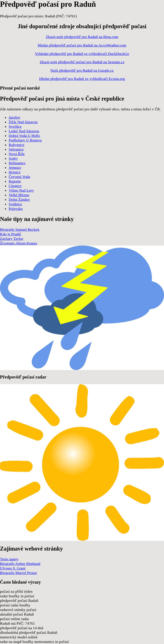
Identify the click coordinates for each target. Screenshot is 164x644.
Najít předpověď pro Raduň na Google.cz (82, 70)
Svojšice (15, 126)
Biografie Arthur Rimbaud (20, 564)
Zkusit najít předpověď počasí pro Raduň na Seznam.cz (82, 62)
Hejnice (15, 172)
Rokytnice (16, 145)
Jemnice (15, 168)
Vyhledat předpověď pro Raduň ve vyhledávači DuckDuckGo (82, 54)
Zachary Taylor (12, 239)
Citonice (15, 186)
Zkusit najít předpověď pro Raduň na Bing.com (82, 37)
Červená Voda (19, 177)
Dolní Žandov (19, 199)
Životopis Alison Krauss (19, 243)
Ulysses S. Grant (13, 568)
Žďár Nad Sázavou (23, 122)
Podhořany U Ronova (25, 140)
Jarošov (15, 117)
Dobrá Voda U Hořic (24, 136)
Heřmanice (17, 163)
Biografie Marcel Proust (18, 573)
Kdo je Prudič (11, 234)
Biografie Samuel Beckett (20, 229)
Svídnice (15, 204)
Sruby (13, 158)
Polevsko (16, 209)
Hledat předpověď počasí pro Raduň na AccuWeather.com (82, 45)
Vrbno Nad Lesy (21, 190)
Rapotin (15, 181)
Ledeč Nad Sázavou (24, 131)
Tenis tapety (9, 559)
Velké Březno (19, 195)
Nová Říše (17, 154)
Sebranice (16, 149)
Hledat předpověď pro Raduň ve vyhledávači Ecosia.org (82, 79)
